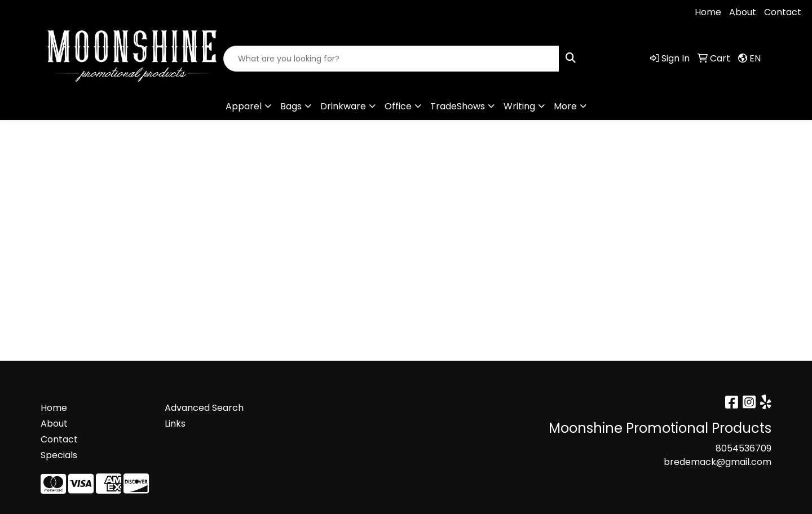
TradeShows (458, 106)
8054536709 (43, 12)
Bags (291, 106)
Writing (519, 106)
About (743, 12)
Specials (59, 455)
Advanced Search (204, 408)
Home (708, 12)
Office (398, 106)
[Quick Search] (391, 59)
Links (175, 424)
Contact (783, 12)
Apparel (244, 106)
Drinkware (343, 106)
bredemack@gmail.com (143, 12)
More (565, 106)
